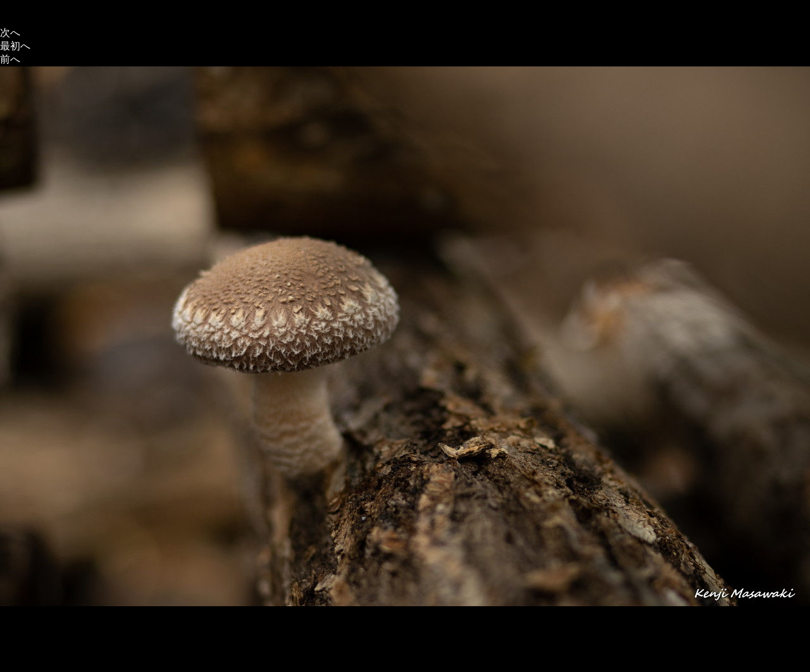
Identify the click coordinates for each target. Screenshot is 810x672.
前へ (10, 59)
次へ (10, 33)
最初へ (15, 46)
